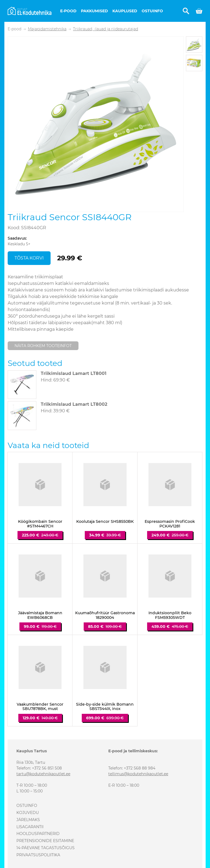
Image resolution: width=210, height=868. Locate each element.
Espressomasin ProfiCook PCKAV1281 (170, 524)
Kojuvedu (28, 813)
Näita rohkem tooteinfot (43, 346)
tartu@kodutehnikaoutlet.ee (43, 774)
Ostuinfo (152, 11)
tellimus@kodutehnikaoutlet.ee (138, 774)
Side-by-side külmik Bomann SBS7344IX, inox (105, 707)
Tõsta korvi (29, 258)
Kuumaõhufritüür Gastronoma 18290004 (105, 615)
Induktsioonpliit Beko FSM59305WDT (170, 615)
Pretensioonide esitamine (45, 841)
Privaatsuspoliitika (38, 855)
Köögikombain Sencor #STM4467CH (40, 524)
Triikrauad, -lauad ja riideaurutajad (106, 29)
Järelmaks (28, 820)
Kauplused (125, 11)
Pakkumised (94, 11)
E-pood (68, 11)
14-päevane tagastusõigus (46, 848)
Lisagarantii (30, 827)
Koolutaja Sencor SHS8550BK (105, 522)
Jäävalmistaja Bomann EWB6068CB (40, 615)
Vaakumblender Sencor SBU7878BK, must (40, 707)
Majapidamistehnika (47, 29)
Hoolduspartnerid (38, 834)
